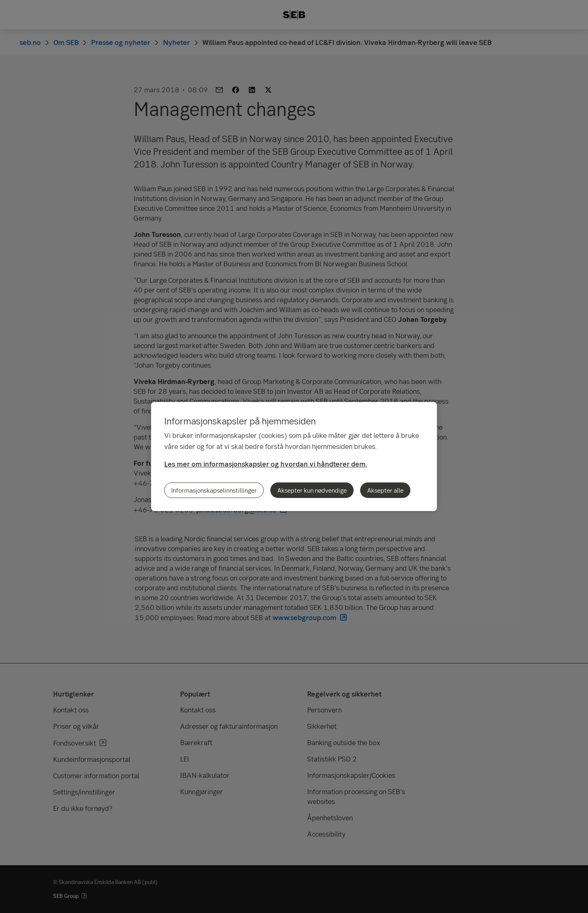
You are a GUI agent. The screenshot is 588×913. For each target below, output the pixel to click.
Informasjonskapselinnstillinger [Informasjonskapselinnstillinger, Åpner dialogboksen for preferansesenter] (214, 490)
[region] (294, 456)
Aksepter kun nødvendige (312, 490)
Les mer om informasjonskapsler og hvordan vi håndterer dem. (266, 464)
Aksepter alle (385, 490)
